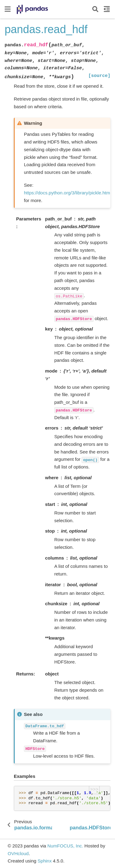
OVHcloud (18, 853)
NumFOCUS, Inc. (65, 846)
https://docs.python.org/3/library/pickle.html (67, 193)
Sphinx (45, 861)
